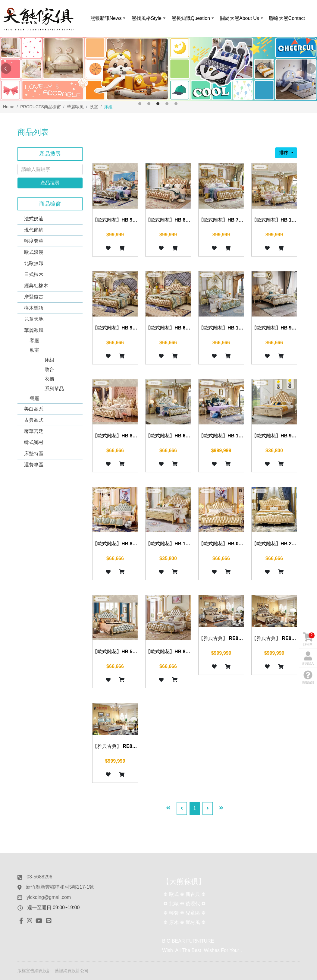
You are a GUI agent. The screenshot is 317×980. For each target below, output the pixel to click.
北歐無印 (34, 263)
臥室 (34, 350)
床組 (49, 360)
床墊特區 (34, 454)
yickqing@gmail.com (49, 897)
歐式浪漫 (34, 252)
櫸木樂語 (34, 308)
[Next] (208, 808)
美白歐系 (34, 409)
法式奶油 (34, 219)
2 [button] (149, 104)
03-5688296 (39, 877)
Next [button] (311, 69)
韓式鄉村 (34, 442)
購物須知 (308, 677)
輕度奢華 (34, 241)
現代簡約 (34, 230)
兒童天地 (34, 319)
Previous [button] (6, 69)
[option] (158, 69)
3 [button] (158, 104)
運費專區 (34, 465)
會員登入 (308, 658)
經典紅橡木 (36, 286)
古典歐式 (34, 420)
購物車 (309, 639)
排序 (284, 153)
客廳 (34, 340)
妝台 (49, 369)
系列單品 (54, 389)
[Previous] (182, 808)
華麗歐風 (34, 330)
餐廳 (34, 398)
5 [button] (176, 104)
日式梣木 (34, 274)
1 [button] (140, 104)
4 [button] (167, 104)
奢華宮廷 (34, 431)
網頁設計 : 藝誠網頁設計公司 (61, 971)
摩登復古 (34, 297)
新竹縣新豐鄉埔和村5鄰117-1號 (60, 887)
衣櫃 (49, 379)
